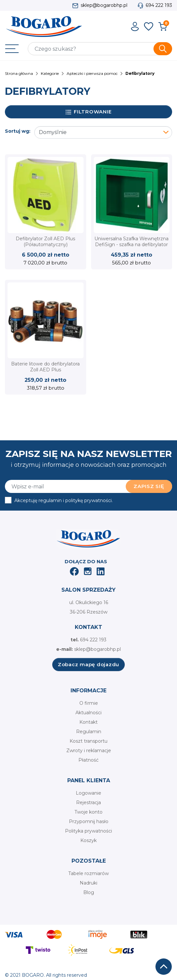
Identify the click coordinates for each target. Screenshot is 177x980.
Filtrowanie (89, 112)
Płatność (88, 760)
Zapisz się (149, 486)
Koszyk (88, 840)
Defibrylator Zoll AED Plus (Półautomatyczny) (45, 242)
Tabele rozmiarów (88, 873)
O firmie (89, 703)
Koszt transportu (88, 741)
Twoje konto (88, 812)
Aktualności (88, 713)
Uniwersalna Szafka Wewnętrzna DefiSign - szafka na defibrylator (131, 242)
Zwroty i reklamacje (89, 751)
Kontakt (88, 722)
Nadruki (88, 883)
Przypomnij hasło (89, 821)
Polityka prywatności (88, 831)
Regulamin (89, 732)
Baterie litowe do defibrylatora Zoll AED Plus (45, 367)
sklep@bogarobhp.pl (104, 5)
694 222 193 (159, 5)
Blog (89, 892)
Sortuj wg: (18, 131)
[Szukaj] (100, 49)
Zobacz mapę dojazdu (88, 664)
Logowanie (88, 793)
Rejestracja (88, 803)
